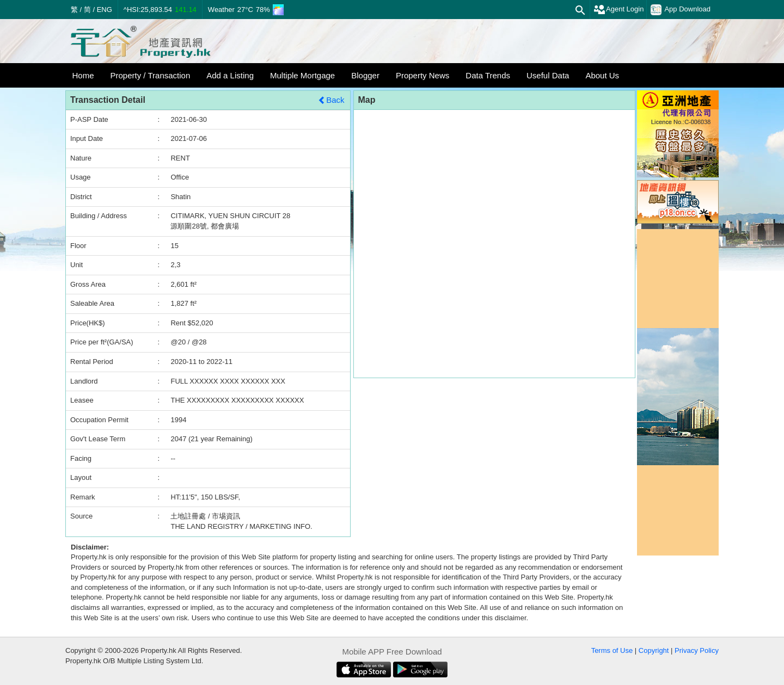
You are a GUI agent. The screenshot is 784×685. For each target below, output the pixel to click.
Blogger (365, 75)
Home (83, 75)
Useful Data (548, 75)
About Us (602, 75)
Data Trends (488, 75)
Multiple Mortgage (302, 75)
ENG (105, 10)
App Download (681, 10)
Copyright (654, 650)
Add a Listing (230, 75)
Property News (422, 75)
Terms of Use (612, 650)
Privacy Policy (697, 650)
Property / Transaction (151, 75)
